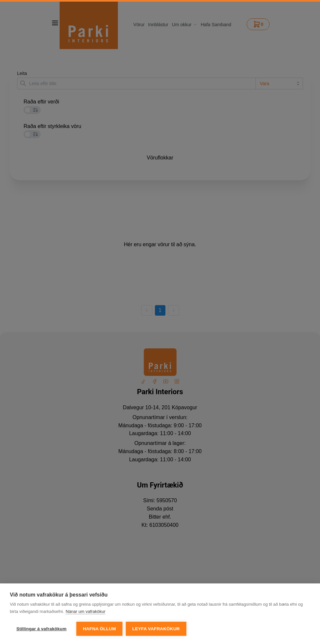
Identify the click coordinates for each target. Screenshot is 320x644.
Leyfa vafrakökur (156, 632)
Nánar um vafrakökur (85, 614)
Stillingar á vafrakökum (41, 632)
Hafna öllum (99, 632)
